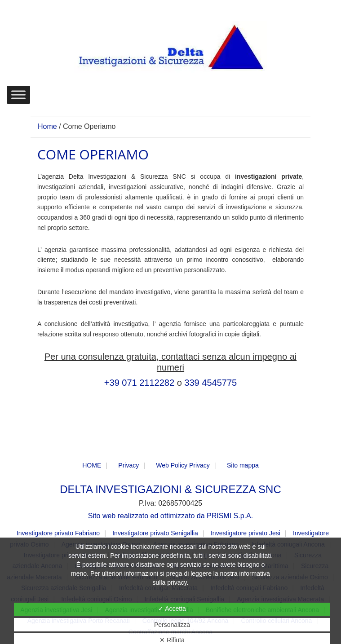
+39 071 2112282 (139, 383)
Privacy (128, 465)
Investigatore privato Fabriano (58, 533)
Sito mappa (243, 465)
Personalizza (172, 625)
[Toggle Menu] (18, 95)
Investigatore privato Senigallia (155, 533)
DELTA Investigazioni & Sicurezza (171, 48)
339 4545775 (210, 383)
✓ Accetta (172, 609)
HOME (92, 465)
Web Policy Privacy (183, 465)
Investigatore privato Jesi (246, 533)
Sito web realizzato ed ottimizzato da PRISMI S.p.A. (170, 516)
